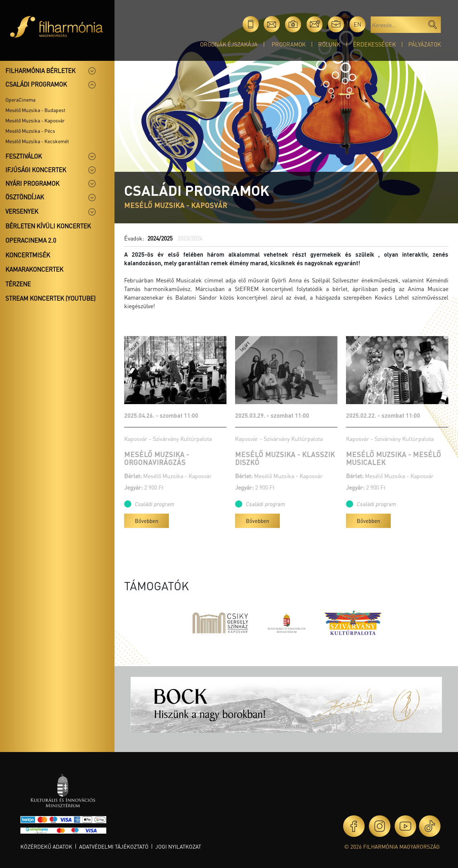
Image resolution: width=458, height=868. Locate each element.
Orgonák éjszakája (229, 44)
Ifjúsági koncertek (36, 170)
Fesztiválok (24, 156)
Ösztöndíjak (25, 197)
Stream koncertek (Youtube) (50, 298)
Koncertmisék (28, 255)
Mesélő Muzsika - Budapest (35, 110)
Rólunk (329, 44)
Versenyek (22, 211)
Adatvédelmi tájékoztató (114, 847)
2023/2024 (190, 238)
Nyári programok (32, 183)
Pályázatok (425, 44)
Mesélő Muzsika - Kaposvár (35, 120)
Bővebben (147, 521)
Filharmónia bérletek (40, 71)
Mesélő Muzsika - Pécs (30, 131)
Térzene (18, 284)
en (357, 24)
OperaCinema (20, 100)
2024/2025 (160, 238)
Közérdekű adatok (46, 847)
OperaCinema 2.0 (31, 240)
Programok (289, 44)
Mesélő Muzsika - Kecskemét (37, 141)
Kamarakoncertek (34, 269)
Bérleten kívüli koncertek (48, 226)
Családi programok (36, 84)
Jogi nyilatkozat (178, 847)
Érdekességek (374, 44)
